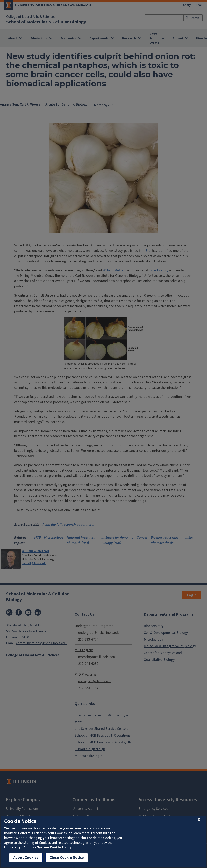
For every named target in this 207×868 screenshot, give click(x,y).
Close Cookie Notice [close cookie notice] (67, 858)
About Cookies (26, 858)
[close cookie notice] (199, 820)
